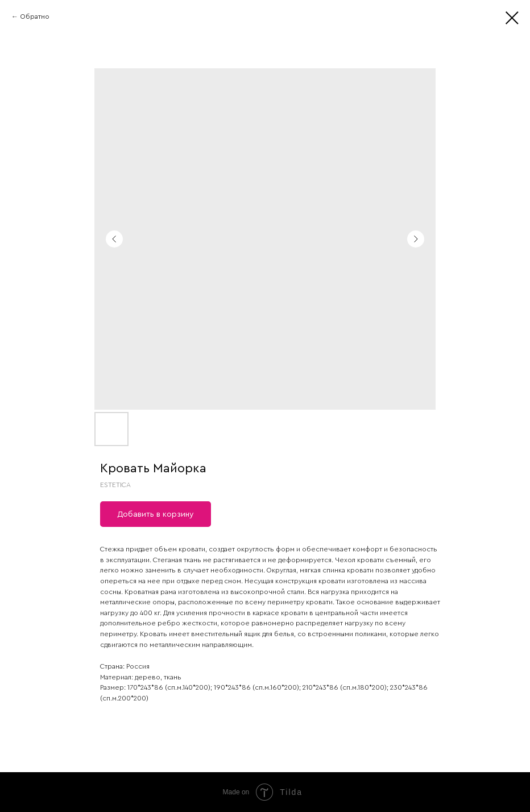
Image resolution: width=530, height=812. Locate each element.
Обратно (35, 17)
